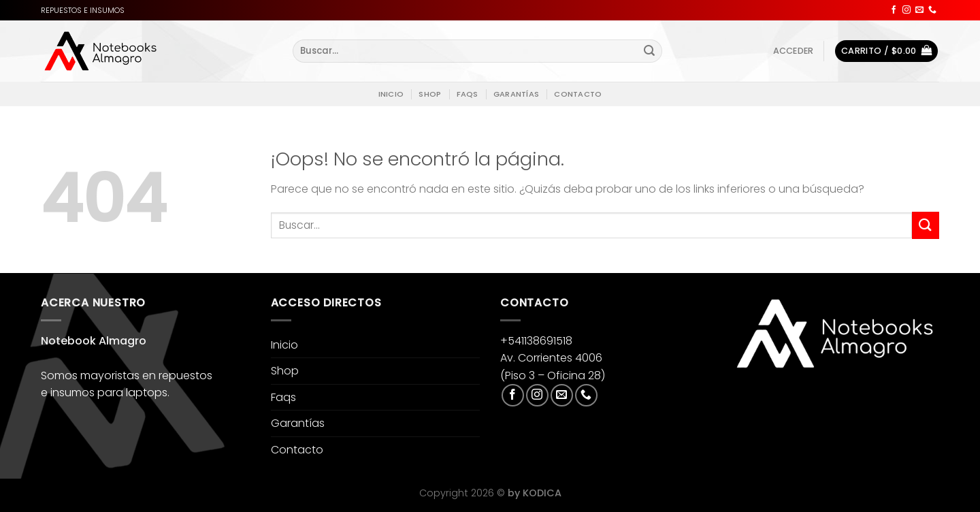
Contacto (578, 94)
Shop (430, 94)
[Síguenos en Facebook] (894, 10)
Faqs (468, 94)
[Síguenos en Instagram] (906, 10)
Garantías (516, 94)
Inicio (391, 94)
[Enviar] (649, 51)
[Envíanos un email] (919, 10)
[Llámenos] (932, 10)
